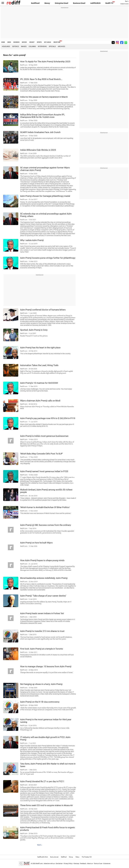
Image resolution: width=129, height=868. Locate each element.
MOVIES (24, 42)
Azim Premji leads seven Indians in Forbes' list (42, 613)
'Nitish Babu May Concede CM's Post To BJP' (42, 454)
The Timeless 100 (87, 857)
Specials (52, 46)
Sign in (127, 1)
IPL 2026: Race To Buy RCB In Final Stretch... (41, 79)
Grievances (107, 864)
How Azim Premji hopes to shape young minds (42, 560)
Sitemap (76, 864)
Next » (40, 845)
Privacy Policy (68, 864)
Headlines (6, 46)
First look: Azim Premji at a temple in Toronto (42, 649)
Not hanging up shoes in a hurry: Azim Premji (41, 684)
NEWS (9, 42)
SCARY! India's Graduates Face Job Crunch (40, 132)
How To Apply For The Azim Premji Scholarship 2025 (45, 62)
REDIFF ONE (57, 42)
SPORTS (39, 42)
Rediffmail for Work (43, 857)
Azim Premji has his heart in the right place (40, 348)
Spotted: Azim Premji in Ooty (34, 330)
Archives (61, 46)
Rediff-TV (109, 3)
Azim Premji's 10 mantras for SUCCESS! (39, 383)
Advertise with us (49, 864)
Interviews (42, 46)
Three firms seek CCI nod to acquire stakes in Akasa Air (46, 805)
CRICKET (32, 42)
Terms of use (98, 864)
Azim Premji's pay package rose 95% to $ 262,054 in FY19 (48, 418)
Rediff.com (39, 864)
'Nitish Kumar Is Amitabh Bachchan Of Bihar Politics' (45, 507)
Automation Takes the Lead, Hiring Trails (39, 365)
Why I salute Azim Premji (32, 240)
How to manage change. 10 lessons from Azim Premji (46, 666)
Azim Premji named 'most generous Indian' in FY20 (44, 471)
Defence (16, 46)
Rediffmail (35, 3)
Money (47, 3)
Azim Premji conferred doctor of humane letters (43, 310)
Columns (32, 46)
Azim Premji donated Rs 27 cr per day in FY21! (42, 781)
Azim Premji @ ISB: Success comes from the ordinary (46, 525)
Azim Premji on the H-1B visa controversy (40, 702)
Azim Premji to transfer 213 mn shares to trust (42, 631)
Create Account (124, 4)
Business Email (79, 3)
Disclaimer (59, 864)
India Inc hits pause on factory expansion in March (44, 97)
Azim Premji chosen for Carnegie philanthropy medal (45, 196)
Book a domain (54, 857)
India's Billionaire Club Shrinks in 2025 (38, 150)
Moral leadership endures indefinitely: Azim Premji (44, 578)
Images (24, 46)
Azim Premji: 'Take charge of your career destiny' (43, 596)
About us (90, 864)
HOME (3, 42)
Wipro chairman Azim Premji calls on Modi (40, 401)
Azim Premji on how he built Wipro (36, 543)
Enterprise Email (62, 3)
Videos (77, 857)
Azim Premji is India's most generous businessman (44, 436)
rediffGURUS (95, 3)
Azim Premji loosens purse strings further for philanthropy (48, 258)
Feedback (83, 864)
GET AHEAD (48, 42)
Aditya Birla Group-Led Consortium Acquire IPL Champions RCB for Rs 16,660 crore (42, 116)
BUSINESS (16, 42)
